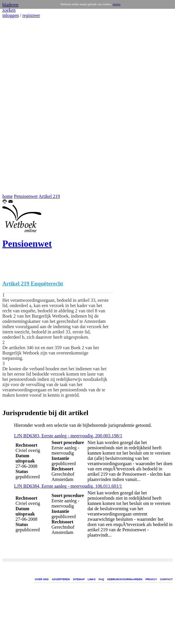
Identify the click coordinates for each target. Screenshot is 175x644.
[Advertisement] (20, 106)
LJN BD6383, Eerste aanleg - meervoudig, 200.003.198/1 (68, 436)
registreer (31, 15)
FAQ (101, 579)
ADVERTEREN (61, 579)
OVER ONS (42, 579)
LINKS (92, 579)
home (8, 196)
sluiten (117, 4)
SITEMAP (79, 579)
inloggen (11, 15)
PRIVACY (151, 579)
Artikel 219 (49, 196)
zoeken (9, 10)
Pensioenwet (26, 196)
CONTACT (166, 579)
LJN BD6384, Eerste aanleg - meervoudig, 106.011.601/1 (68, 486)
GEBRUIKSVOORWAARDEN (125, 579)
